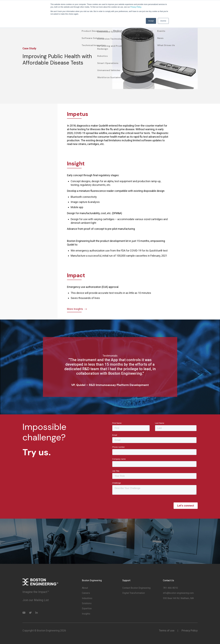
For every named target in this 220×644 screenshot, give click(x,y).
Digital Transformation (134, 593)
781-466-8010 (170, 588)
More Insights (77, 309)
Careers (86, 593)
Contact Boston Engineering (136, 588)
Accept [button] (151, 21)
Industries (87, 598)
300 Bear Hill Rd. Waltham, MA (178, 598)
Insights (86, 614)
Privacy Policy (136, 7)
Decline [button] (163, 21)
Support (126, 580)
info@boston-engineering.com (178, 593)
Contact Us (168, 580)
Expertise (87, 608)
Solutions (87, 603)
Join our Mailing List (36, 600)
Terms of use (167, 630)
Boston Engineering (92, 580)
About (85, 588)
